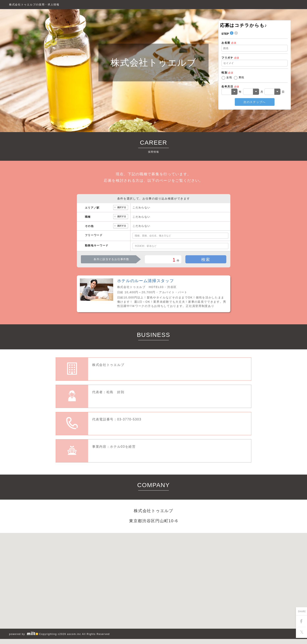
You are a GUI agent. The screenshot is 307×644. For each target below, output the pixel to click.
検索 (206, 259)
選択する (121, 208)
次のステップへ (255, 102)
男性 (242, 77)
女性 (229, 77)
